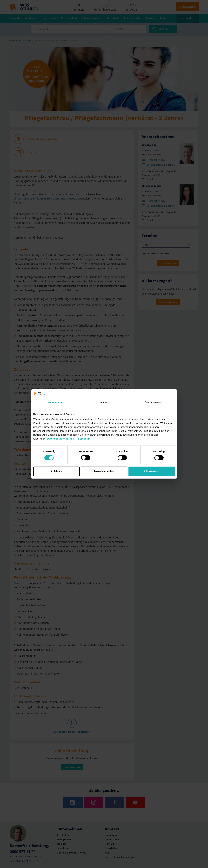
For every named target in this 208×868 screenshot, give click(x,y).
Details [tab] (104, 402)
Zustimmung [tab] (55, 402)
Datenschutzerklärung (61, 439)
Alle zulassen (151, 471)
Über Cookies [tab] (153, 402)
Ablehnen (56, 471)
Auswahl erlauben (104, 471)
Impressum (84, 439)
